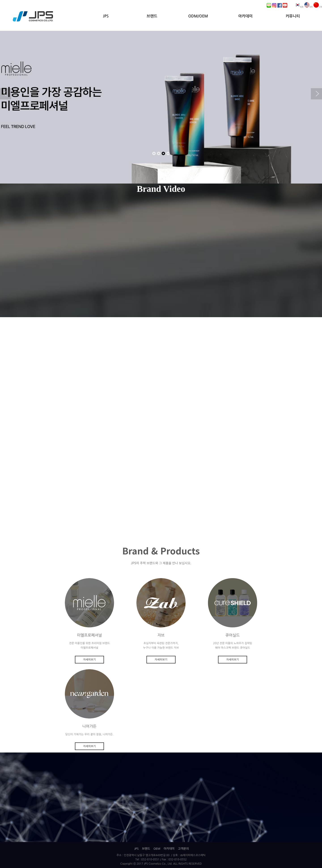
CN (318, 7)
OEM (157, 849)
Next (316, 94)
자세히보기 (89, 660)
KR (299, 7)
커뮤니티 (293, 16)
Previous (6, 94)
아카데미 (246, 16)
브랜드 (152, 16)
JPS (106, 16)
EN (308, 7)
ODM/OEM (198, 16)
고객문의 (183, 849)
